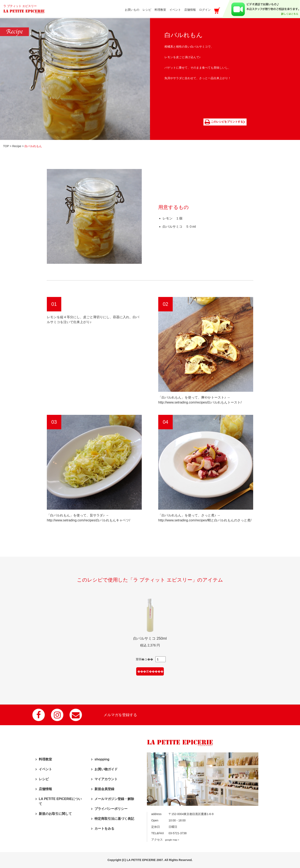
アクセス (165, 840)
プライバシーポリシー (111, 809)
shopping (102, 759)
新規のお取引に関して (55, 813)
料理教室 (45, 759)
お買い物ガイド (106, 769)
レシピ (44, 779)
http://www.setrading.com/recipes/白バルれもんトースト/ (200, 402)
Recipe (17, 146)
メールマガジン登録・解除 (114, 799)
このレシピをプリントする (224, 122)
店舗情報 (45, 789)
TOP (6, 146)
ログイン (205, 10)
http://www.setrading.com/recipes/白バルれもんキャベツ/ (89, 520)
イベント (45, 769)
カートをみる (104, 828)
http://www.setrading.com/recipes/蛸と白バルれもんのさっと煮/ (205, 520)
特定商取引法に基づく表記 (114, 818)
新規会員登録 (104, 789)
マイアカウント (106, 779)
